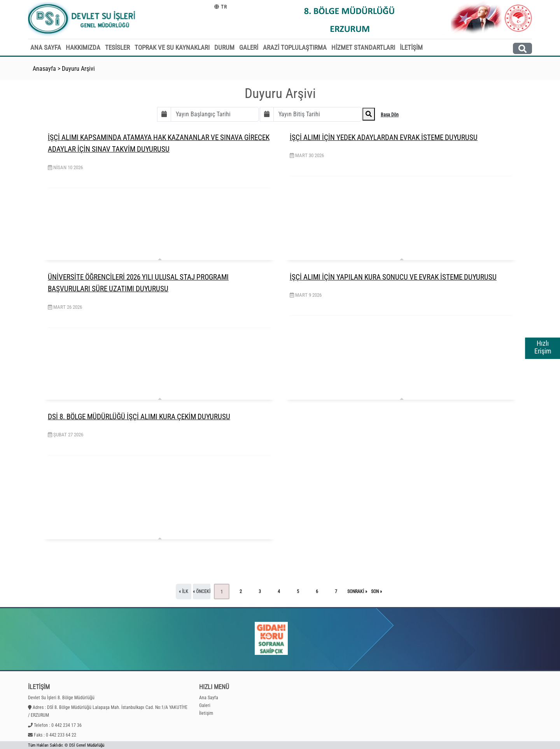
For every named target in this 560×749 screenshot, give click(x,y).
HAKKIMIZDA (83, 47)
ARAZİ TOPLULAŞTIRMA (295, 47)
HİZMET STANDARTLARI (363, 47)
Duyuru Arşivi (78, 69)
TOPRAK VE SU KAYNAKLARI (172, 47)
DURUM (224, 47)
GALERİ (249, 47)
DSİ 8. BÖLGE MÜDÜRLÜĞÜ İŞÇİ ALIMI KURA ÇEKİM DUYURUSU (139, 417)
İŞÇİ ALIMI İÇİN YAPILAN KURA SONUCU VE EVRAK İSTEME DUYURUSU (393, 277)
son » (376, 591)
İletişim (206, 713)
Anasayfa (44, 69)
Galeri (205, 705)
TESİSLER (117, 47)
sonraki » (357, 591)
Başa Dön (390, 115)
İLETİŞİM (411, 47)
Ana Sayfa (209, 698)
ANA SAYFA (46, 47)
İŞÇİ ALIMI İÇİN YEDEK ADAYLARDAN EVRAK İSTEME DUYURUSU (384, 137)
